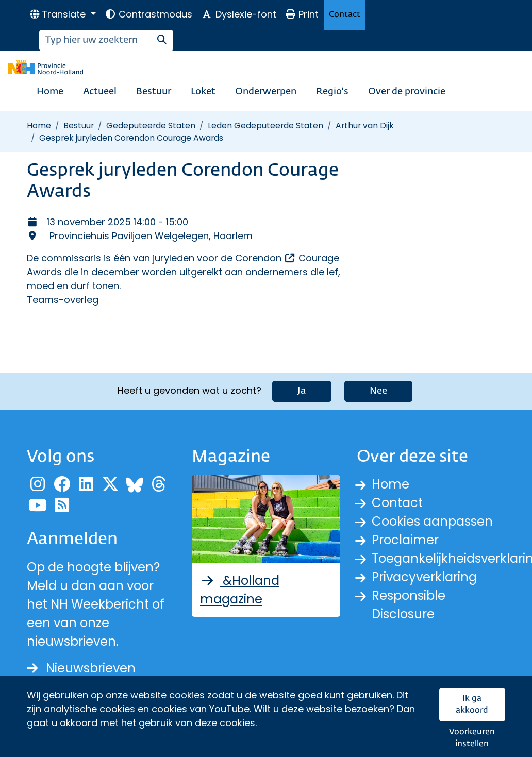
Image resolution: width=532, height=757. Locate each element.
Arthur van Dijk (365, 125)
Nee (378, 391)
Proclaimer (405, 540)
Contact (345, 15)
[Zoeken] (95, 40)
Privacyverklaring (424, 577)
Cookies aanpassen (432, 521)
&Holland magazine (240, 590)
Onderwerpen (266, 92)
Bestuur (154, 92)
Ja (302, 391)
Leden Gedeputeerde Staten (265, 125)
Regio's (332, 92)
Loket (203, 92)
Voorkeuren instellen (472, 738)
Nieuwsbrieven (81, 668)
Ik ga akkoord (472, 705)
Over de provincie (407, 92)
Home (50, 92)
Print (302, 14)
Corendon (265, 258)
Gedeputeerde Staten (151, 125)
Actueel (100, 92)
